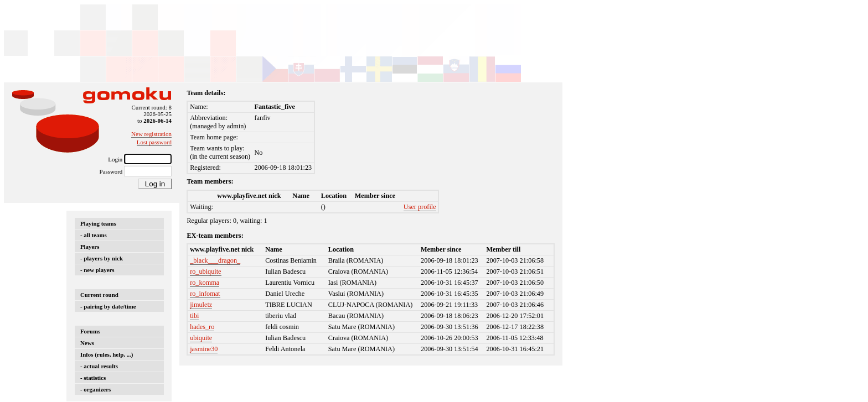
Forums (90, 331)
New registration (151, 134)
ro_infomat (205, 294)
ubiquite (201, 338)
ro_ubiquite (205, 272)
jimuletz (201, 305)
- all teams (94, 235)
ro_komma (205, 283)
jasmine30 (204, 349)
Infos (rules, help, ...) (107, 354)
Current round (99, 295)
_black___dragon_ (215, 260)
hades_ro (202, 327)
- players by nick (102, 258)
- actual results (99, 366)
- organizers (95, 389)
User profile (420, 207)
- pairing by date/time (108, 306)
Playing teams (98, 223)
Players (90, 247)
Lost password (154, 142)
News (87, 343)
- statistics (93, 378)
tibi (194, 316)
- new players (97, 270)
